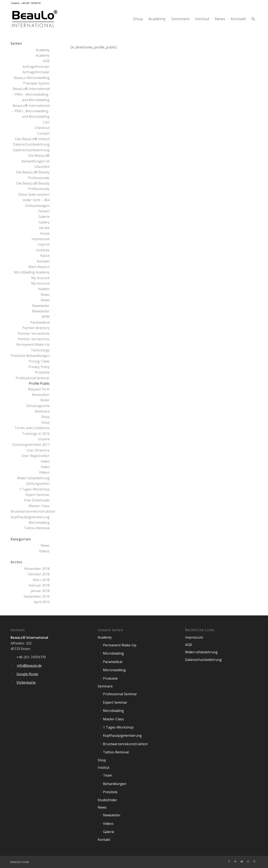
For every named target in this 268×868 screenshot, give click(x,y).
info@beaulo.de (29, 666)
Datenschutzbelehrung (31, 144)
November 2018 (37, 569)
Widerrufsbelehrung (33, 478)
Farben (44, 211)
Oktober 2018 (39, 574)
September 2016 (37, 596)
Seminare (42, 411)
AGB (46, 61)
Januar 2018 (40, 591)
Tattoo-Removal (37, 528)
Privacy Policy (39, 367)
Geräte (44, 228)
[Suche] (253, 19)
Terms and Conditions (32, 428)
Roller (45, 400)
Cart (46, 122)
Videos (44, 472)
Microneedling (114, 670)
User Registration (36, 456)
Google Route (27, 674)
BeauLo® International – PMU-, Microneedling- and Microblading (31, 94)
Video (45, 461)
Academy (43, 50)
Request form (39, 389)
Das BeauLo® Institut (32, 139)
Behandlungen (115, 784)
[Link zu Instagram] (248, 861)
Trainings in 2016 (36, 434)
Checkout (42, 128)
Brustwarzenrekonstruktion (33, 511)
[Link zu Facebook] (229, 861)
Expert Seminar (37, 495)
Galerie (44, 217)
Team (108, 775)
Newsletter (41, 306)
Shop (45, 417)
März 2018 (41, 580)
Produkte (42, 372)
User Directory (38, 450)
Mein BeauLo (39, 267)
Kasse (45, 256)
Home (45, 233)
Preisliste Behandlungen (30, 356)
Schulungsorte (38, 406)
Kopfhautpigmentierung (30, 517)
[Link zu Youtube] (242, 861)
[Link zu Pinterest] (254, 861)
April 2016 (42, 602)
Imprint (44, 244)
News (45, 295)
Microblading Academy (32, 272)
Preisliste (110, 792)
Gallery (44, 222)
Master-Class (39, 506)
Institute (43, 250)
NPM (46, 317)
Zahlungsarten (38, 484)
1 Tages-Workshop (34, 489)
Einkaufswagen (37, 206)
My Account (40, 278)
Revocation (41, 395)
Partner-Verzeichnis (34, 334)
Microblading (39, 522)
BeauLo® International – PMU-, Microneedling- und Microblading (31, 111)
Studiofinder (107, 800)
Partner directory (36, 328)
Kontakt (43, 261)
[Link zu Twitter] (235, 861)
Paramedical (40, 322)
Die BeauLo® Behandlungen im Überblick (36, 161)
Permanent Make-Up (120, 645)
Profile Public (39, 383)
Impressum (41, 239)
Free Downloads (37, 500)
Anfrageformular (36, 67)
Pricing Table (39, 361)
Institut (104, 768)
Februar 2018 (39, 585)
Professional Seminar (33, 378)
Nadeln (44, 289)
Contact (43, 133)
